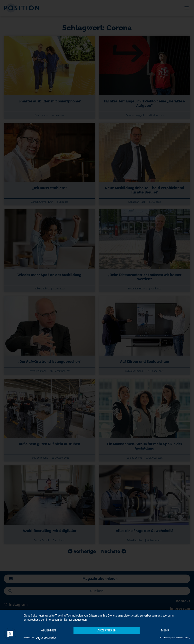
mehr (165, 630)
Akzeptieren (107, 630)
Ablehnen (48, 630)
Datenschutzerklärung (181, 638)
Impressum (165, 638)
